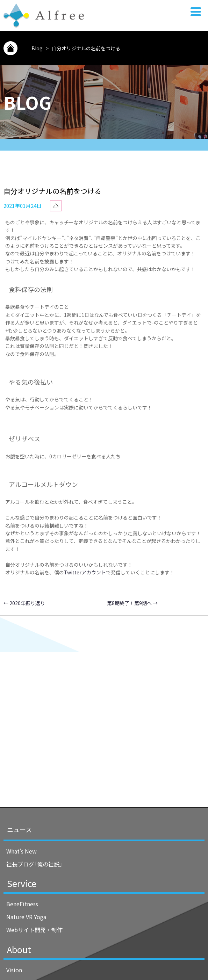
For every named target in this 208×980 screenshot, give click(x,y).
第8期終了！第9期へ (132, 603)
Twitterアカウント (85, 572)
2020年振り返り (24, 603)
